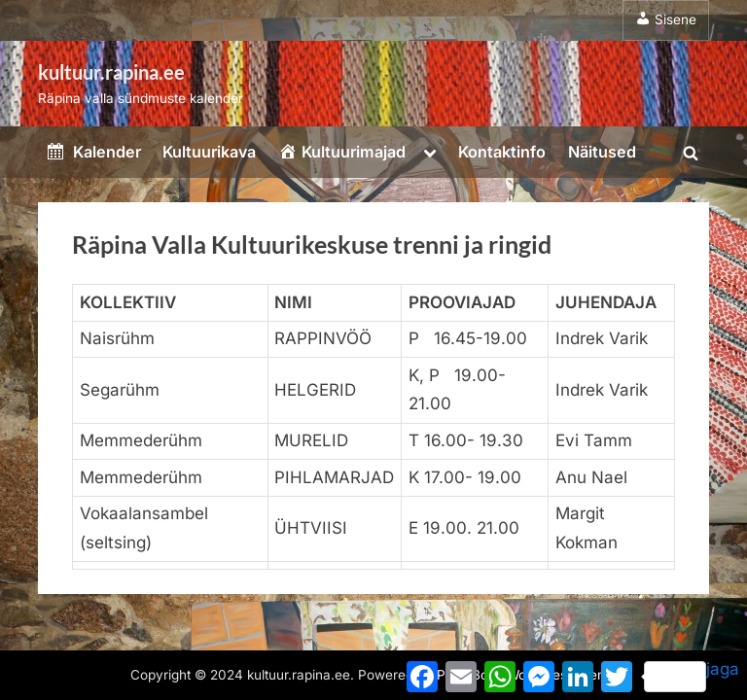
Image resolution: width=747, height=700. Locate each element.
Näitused (602, 152)
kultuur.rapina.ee (111, 72)
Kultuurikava (209, 152)
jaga (692, 676)
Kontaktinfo (502, 152)
